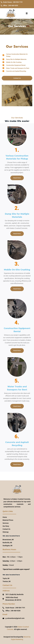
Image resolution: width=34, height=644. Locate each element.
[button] (27, 13)
